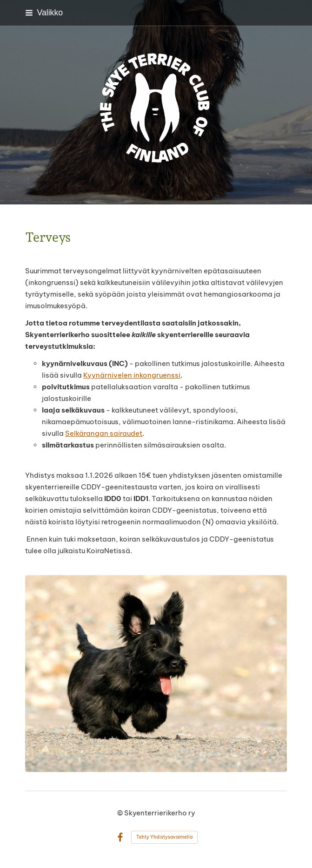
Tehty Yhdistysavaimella (164, 837)
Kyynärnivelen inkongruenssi (132, 375)
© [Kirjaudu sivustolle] (121, 813)
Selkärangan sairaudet (104, 433)
